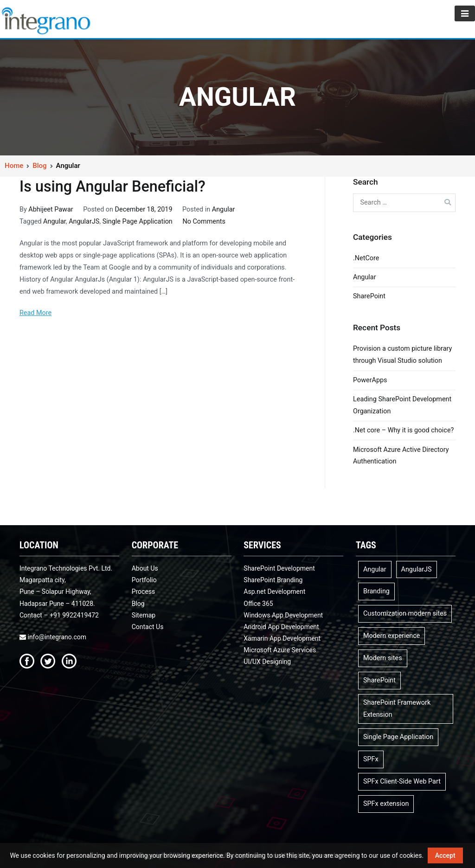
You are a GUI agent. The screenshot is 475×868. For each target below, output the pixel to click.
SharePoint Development (279, 568)
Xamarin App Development (282, 638)
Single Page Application (138, 222)
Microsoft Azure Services (280, 650)
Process (144, 592)
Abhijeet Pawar (51, 209)
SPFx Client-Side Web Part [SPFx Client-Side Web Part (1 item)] (402, 781)
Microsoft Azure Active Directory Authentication (401, 456)
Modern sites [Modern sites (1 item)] (383, 658)
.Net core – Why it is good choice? (403, 430)
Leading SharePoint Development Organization (402, 405)
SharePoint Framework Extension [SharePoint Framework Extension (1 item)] (397, 709)
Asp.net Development (274, 592)
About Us (145, 568)
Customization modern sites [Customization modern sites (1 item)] (405, 614)
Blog (138, 604)
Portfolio (144, 580)
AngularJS (84, 222)
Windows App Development (283, 615)
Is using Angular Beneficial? (112, 186)
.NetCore (366, 258)
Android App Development (281, 627)
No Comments (204, 222)
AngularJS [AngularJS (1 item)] (417, 569)
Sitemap (144, 615)
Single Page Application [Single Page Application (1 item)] (398, 737)
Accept (445, 855)
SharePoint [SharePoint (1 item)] (379, 680)
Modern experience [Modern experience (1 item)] (392, 636)
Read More (35, 313)
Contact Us (148, 627)
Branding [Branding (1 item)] (376, 591)
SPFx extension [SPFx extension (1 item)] (386, 804)
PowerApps (370, 380)
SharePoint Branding (273, 580)
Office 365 (258, 604)
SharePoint (369, 296)
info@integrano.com (53, 637)
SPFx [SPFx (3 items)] (371, 759)
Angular (224, 209)
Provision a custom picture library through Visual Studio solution (402, 355)
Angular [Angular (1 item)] (375, 569)
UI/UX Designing (267, 662)
